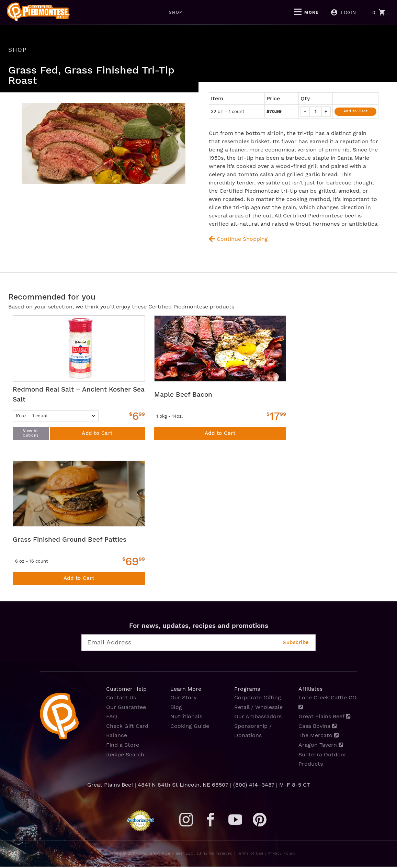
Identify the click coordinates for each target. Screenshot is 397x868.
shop (18, 50)
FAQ (112, 718)
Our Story (183, 700)
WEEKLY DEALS (165, 12)
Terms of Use (250, 855)
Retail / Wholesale (258, 709)
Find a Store (123, 747)
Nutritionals (186, 718)
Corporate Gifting (258, 700)
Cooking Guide (190, 728)
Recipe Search (125, 756)
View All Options (31, 433)
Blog (176, 709)
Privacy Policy (281, 855)
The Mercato (319, 737)
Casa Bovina (318, 728)
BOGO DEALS (217, 12)
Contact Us (121, 700)
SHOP (122, 12)
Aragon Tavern (321, 747)
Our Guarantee (126, 709)
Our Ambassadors (258, 718)
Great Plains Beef (325, 718)
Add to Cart (356, 111)
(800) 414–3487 (254, 786)
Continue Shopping (243, 239)
